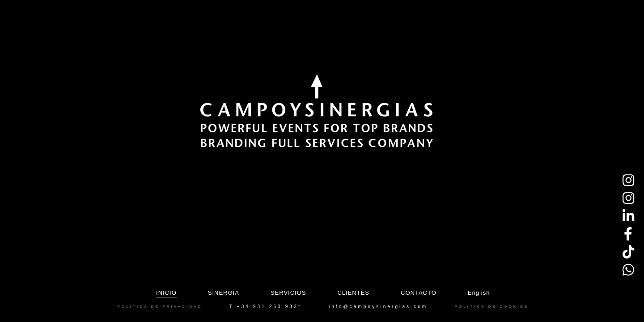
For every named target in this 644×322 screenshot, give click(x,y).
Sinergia (224, 293)
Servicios (288, 293)
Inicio (166, 293)
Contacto (419, 293)
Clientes (353, 293)
